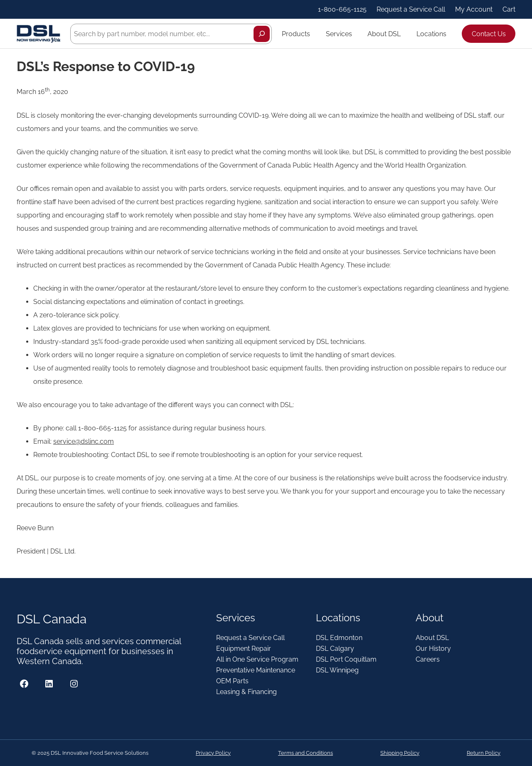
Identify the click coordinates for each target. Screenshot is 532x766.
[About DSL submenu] (404, 34)
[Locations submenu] (450, 34)
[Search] (262, 34)
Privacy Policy (213, 753)
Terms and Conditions (305, 753)
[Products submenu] (314, 34)
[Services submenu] (356, 34)
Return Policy (484, 753)
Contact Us (489, 34)
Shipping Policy (400, 753)
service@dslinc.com (84, 441)
